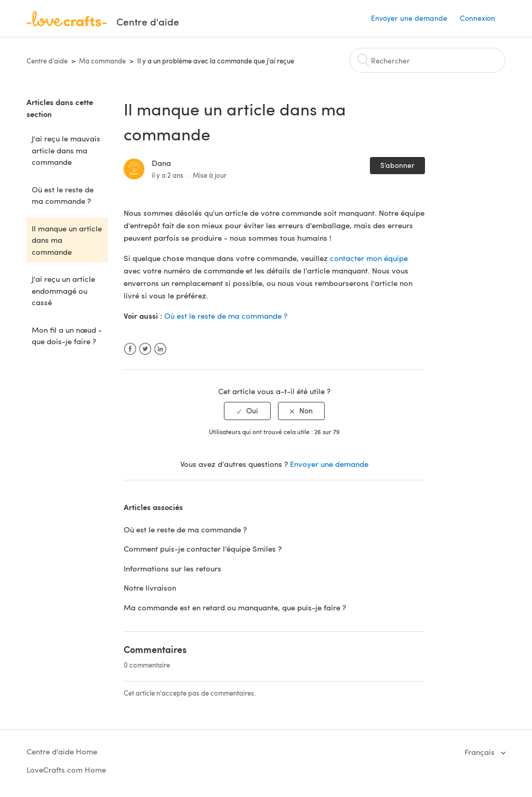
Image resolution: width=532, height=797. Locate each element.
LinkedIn (160, 349)
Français (481, 752)
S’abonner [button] (397, 165)
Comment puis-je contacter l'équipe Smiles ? (203, 548)
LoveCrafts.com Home (66, 769)
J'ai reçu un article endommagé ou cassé (63, 290)
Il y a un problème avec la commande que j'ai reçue (216, 61)
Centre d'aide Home (62, 751)
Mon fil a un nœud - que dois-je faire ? (67, 336)
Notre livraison (150, 587)
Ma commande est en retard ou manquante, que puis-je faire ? (235, 607)
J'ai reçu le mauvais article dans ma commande (66, 150)
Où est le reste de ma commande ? (63, 195)
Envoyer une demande (409, 18)
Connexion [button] (477, 18)
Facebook (130, 349)
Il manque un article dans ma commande (67, 240)
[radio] (247, 411)
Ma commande (102, 61)
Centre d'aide (47, 61)
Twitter (145, 349)
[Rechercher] (428, 60)
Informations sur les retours (172, 568)
